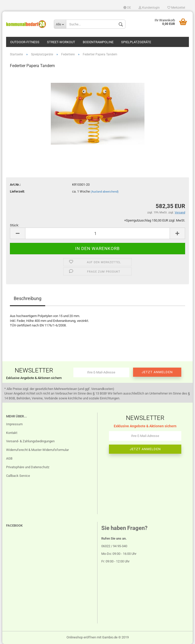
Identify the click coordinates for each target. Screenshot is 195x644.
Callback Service (18, 476)
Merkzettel (176, 8)
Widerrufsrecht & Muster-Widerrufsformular (37, 450)
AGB (9, 458)
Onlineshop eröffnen (81, 637)
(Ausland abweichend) (105, 192)
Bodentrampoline (98, 42)
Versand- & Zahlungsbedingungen (30, 441)
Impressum (14, 424)
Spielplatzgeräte (136, 42)
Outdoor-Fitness (25, 42)
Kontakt (12, 433)
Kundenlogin (149, 8)
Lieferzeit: (17, 191)
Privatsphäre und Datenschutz (28, 467)
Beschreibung (28, 298)
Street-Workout (61, 42)
